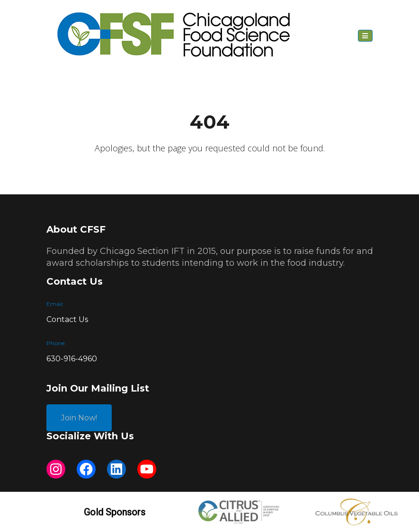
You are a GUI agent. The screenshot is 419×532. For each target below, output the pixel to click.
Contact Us (67, 319)
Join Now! (79, 418)
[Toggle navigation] (365, 36)
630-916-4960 (72, 359)
